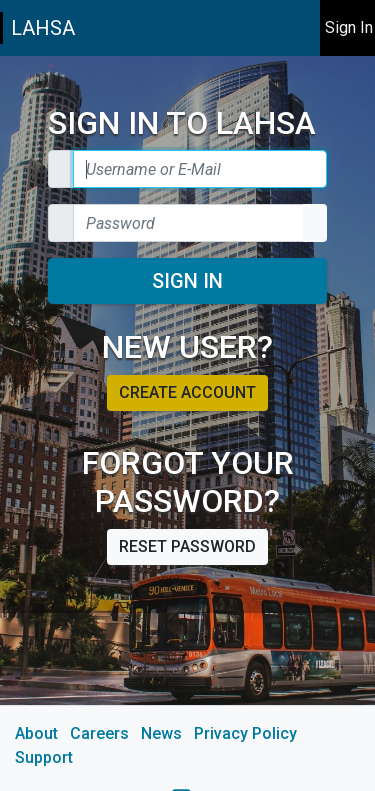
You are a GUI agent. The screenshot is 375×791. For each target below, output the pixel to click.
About (36, 733)
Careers (99, 733)
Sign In (187, 281)
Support (44, 757)
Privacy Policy (245, 733)
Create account (187, 392)
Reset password (187, 546)
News (161, 733)
